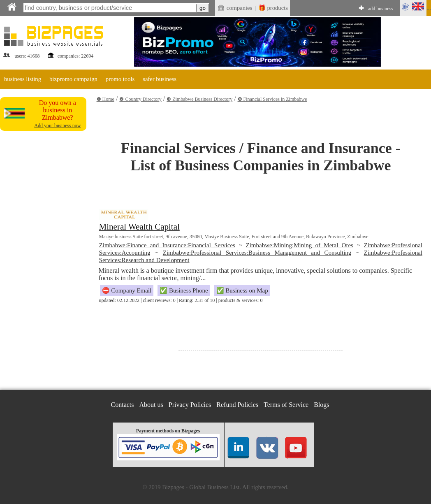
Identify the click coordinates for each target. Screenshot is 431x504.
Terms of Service (286, 405)
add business (381, 9)
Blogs (321, 405)
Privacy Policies (190, 405)
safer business (160, 79)
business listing (23, 79)
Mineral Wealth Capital (139, 227)
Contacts (123, 405)
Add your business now (57, 125)
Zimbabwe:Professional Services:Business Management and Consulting (257, 253)
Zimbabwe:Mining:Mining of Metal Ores (300, 245)
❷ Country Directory (140, 99)
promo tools (120, 79)
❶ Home (105, 99)
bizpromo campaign (73, 79)
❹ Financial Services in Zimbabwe (272, 99)
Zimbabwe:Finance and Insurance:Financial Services (167, 245)
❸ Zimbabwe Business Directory (199, 99)
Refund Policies (237, 405)
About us (151, 405)
